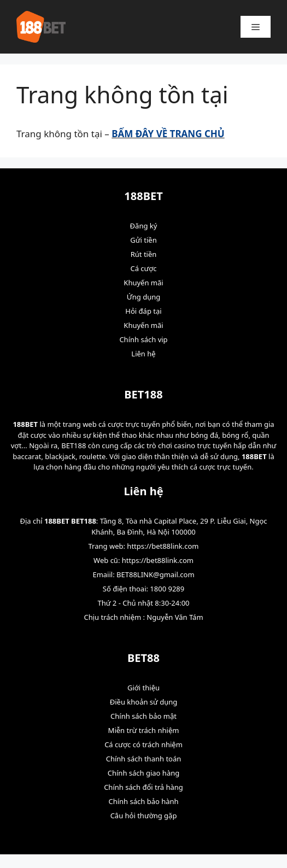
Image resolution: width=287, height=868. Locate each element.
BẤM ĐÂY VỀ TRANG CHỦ (168, 134)
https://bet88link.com (163, 546)
